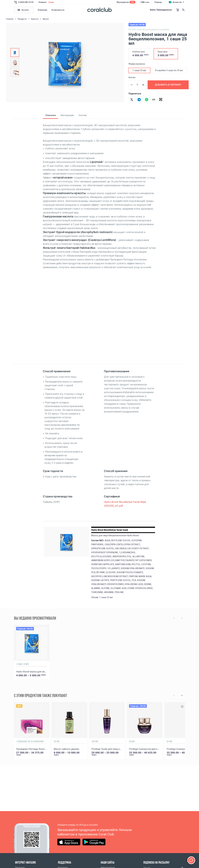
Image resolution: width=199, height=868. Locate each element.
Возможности (58, 10)
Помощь (158, 2)
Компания (42, 10)
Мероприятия (123, 2)
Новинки (42, 2)
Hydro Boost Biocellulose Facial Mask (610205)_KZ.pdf (125, 504)
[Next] (182, 695)
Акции (51, 2)
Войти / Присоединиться (161, 10)
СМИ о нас (145, 2)
